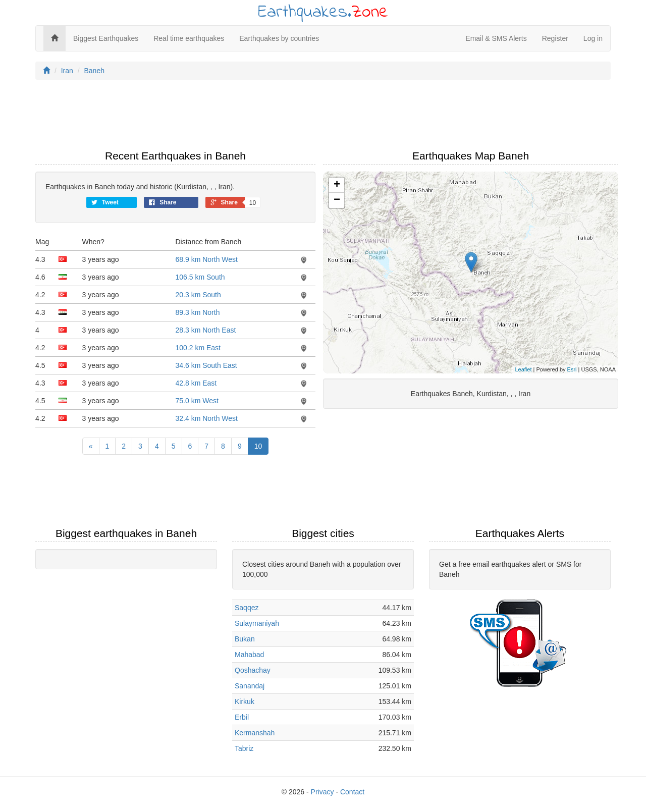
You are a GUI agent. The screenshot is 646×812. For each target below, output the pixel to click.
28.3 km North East (206, 330)
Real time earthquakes (189, 38)
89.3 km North (198, 312)
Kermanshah (255, 733)
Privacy (322, 792)
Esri (572, 369)
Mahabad (249, 655)
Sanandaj (250, 686)
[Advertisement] (323, 118)
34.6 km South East (206, 365)
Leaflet (523, 369)
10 (258, 446)
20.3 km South (198, 295)
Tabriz (244, 748)
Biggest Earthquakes (106, 38)
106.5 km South (200, 277)
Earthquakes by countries (279, 38)
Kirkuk (245, 701)
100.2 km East (198, 348)
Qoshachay (253, 670)
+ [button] (337, 185)
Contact (352, 792)
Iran (67, 71)
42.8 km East (196, 383)
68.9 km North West (207, 259)
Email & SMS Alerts (496, 38)
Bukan (245, 639)
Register (555, 38)
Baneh (94, 71)
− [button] (337, 200)
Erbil (242, 717)
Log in (593, 38)
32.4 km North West (207, 418)
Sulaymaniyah (257, 623)
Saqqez (247, 608)
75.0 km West (197, 401)
